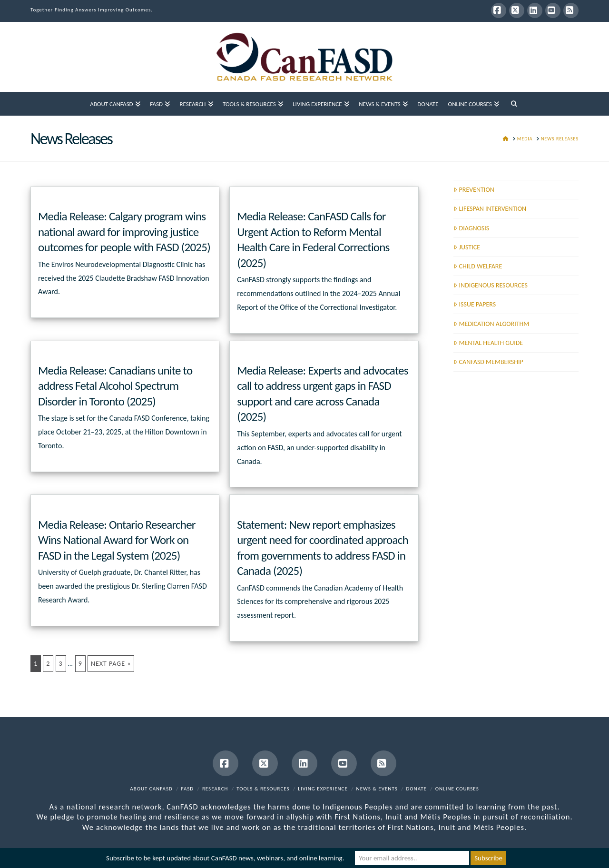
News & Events (377, 789)
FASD (188, 789)
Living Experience (323, 789)
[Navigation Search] (514, 104)
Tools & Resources (263, 789)
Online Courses (457, 789)
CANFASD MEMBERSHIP (488, 362)
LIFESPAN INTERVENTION (490, 209)
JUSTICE (467, 247)
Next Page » (111, 664)
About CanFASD (151, 789)
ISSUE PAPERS (475, 304)
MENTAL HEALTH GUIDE (488, 343)
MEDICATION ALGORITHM (491, 324)
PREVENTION (474, 190)
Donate (417, 789)
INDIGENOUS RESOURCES (491, 285)
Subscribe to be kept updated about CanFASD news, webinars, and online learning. (225, 858)
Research (215, 789)
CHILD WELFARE (478, 266)
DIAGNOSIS (471, 228)
